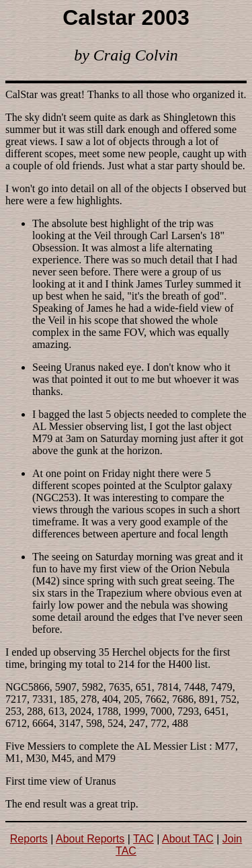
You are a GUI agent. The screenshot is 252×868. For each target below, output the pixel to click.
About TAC (188, 839)
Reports (29, 839)
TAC (143, 839)
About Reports (90, 839)
